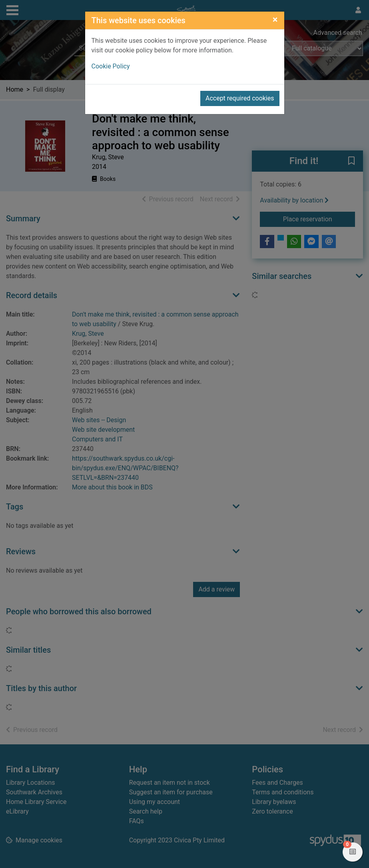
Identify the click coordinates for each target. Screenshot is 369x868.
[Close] (275, 20)
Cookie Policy (111, 66)
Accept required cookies (240, 98)
